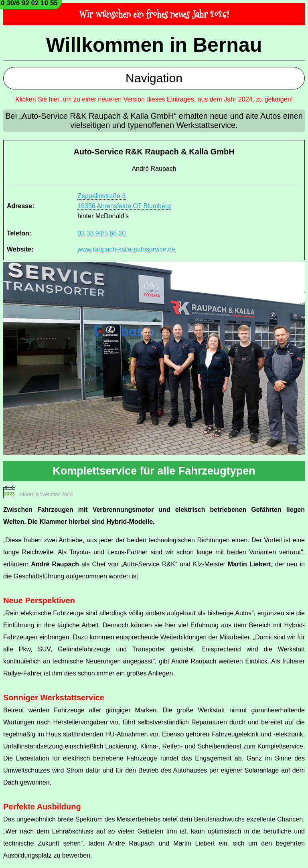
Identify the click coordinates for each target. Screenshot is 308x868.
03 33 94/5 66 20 (101, 233)
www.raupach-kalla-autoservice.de (126, 249)
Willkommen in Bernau (154, 45)
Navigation (154, 78)
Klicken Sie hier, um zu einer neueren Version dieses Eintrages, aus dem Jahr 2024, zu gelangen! (154, 99)
